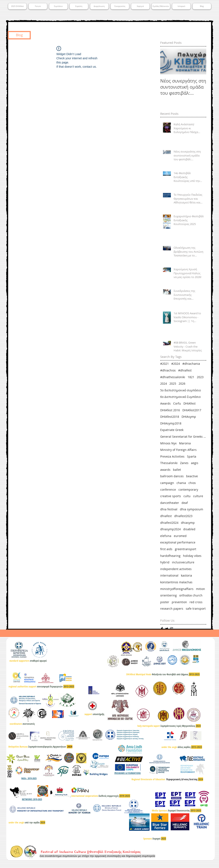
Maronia (185, 443)
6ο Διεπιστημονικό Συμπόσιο (180, 397)
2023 (200, 377)
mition (200, 589)
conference (168, 490)
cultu (187, 496)
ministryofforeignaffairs (177, 589)
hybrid (165, 562)
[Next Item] (200, 62)
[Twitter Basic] (167, 629)
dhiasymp (188, 523)
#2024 (176, 364)
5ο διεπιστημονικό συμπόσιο (181, 390)
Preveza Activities (172, 456)
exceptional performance (178, 542)
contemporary (188, 490)
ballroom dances (172, 476)
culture (198, 496)
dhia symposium (191, 509)
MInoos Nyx (168, 443)
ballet (177, 470)
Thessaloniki (169, 463)
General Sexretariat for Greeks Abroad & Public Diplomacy (183, 437)
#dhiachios (168, 370)
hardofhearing (170, 556)
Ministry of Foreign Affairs (178, 450)
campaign (167, 483)
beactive (192, 476)
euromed (180, 536)
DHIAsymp (189, 417)
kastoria (186, 575)
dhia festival (169, 509)
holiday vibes (192, 556)
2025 (173, 384)
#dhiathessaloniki (173, 377)
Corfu (177, 403)
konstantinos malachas (176, 582)
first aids (166, 549)
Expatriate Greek (172, 430)
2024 (164, 384)
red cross (196, 602)
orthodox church (191, 595)
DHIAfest (190, 403)
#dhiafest (185, 370)
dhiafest (166, 516)
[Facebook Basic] (162, 629)
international (169, 575)
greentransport (186, 549)
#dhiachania (191, 364)
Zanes (184, 463)
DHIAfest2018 (170, 417)
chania (181, 483)
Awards (165, 403)
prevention (179, 602)
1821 (191, 377)
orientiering (168, 595)
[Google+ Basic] (172, 629)
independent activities (176, 569)
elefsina (166, 536)
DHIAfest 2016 (170, 410)
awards (165, 470)
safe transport (196, 609)
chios (192, 483)
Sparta (192, 456)
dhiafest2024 (169, 523)
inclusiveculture (183, 562)
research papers (172, 609)
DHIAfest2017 (192, 410)
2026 (182, 384)
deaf (185, 503)
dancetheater (170, 503)
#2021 (165, 364)
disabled (189, 529)
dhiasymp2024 (170, 529)
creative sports (171, 496)
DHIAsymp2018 (171, 423)
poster (165, 602)
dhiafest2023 (183, 516)
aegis (195, 463)
